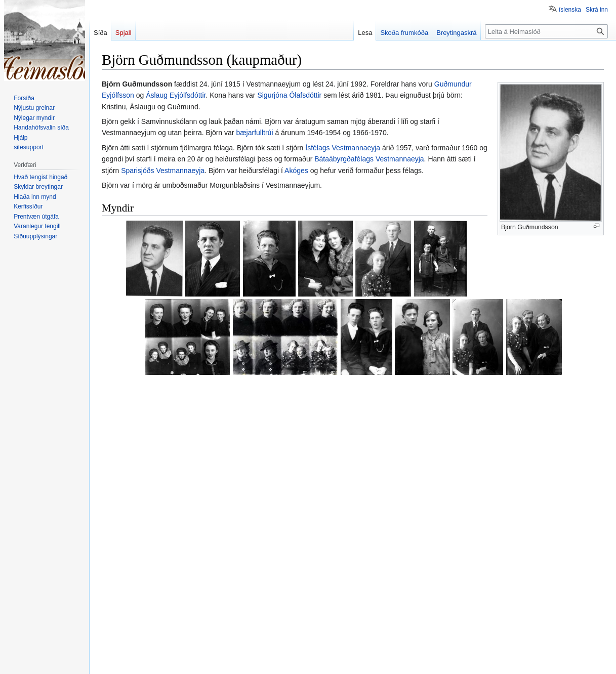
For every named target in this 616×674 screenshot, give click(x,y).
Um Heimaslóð (200, 661)
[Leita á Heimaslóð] (546, 31)
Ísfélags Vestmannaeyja (343, 148)
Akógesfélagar (207, 606)
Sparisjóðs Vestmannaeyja (163, 171)
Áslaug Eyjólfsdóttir (176, 95)
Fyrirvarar (239, 661)
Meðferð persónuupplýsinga (137, 661)
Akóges (296, 171)
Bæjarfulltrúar (155, 606)
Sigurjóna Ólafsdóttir (289, 95)
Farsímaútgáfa (278, 661)
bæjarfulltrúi (254, 133)
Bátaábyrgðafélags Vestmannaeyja (369, 159)
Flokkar (116, 606)
